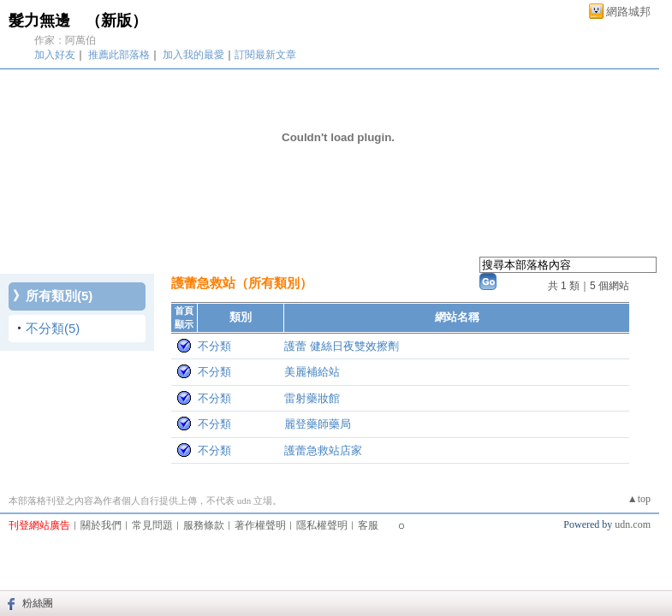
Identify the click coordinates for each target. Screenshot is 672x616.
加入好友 (55, 55)
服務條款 (204, 525)
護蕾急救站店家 (323, 450)
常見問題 (152, 525)
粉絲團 (38, 603)
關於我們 (101, 525)
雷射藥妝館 (312, 398)
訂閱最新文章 (265, 55)
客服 (368, 525)
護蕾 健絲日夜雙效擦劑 (342, 346)
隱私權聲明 (322, 525)
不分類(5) (53, 328)
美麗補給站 (312, 372)
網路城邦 (628, 12)
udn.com (633, 524)
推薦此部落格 (119, 55)
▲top (639, 499)
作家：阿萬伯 (65, 40)
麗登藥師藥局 (318, 424)
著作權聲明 (260, 525)
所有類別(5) (59, 296)
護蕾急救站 (203, 283)
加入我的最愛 (193, 55)
